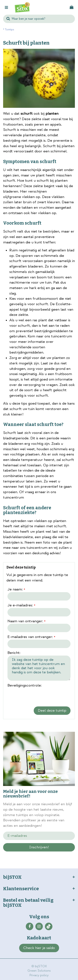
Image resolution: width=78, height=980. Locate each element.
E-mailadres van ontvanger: (31, 637)
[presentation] (39, 696)
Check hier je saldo (39, 948)
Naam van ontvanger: (27, 621)
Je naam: (16, 590)
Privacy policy (39, 975)
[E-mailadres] (39, 836)
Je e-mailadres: (21, 606)
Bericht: (14, 653)
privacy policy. (52, 855)
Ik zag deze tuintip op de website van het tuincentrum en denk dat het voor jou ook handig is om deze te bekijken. (39, 668)
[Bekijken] (72, 7)
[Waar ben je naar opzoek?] (39, 19)
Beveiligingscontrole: (25, 685)
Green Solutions (39, 971)
